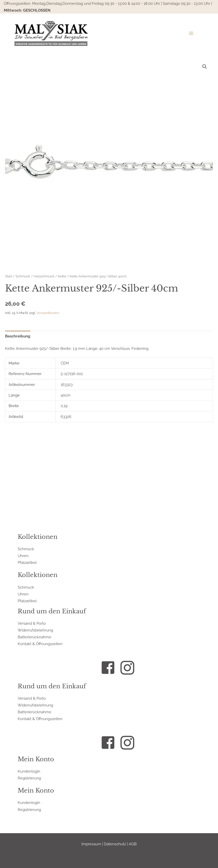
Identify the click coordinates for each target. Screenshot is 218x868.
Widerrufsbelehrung (35, 630)
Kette (62, 276)
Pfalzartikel (27, 562)
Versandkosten (48, 313)
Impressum (91, 844)
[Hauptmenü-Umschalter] (191, 33)
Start (9, 276)
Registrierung (29, 778)
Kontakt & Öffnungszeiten (40, 644)
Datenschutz (115, 844)
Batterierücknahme (35, 637)
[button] (205, 67)
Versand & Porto (32, 623)
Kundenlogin (29, 771)
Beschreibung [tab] (18, 336)
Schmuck (23, 276)
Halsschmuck (44, 276)
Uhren (23, 556)
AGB (133, 844)
